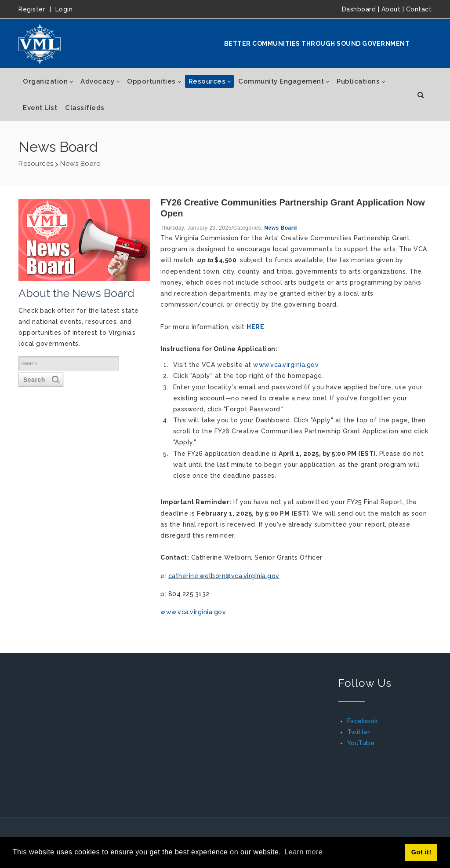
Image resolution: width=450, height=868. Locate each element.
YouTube (361, 743)
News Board (280, 228)
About (391, 9)
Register (32, 9)
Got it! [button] (421, 852)
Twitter (359, 732)
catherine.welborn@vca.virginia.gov (224, 576)
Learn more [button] (303, 852)
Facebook (363, 721)
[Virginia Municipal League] (40, 44)
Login (64, 9)
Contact (419, 9)
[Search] (71, 363)
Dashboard (359, 9)
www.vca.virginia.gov (286, 365)
